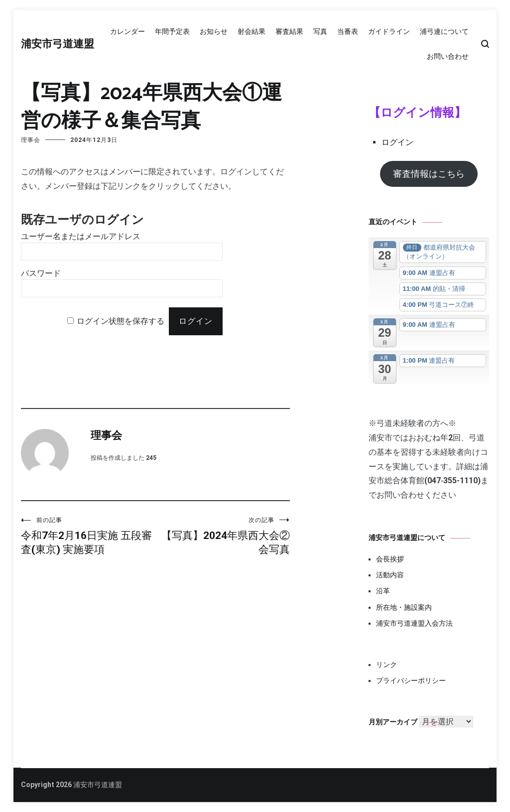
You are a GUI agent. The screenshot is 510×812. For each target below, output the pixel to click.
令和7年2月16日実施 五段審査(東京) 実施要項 (88, 536)
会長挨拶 (390, 559)
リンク (386, 665)
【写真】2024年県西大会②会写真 (223, 536)
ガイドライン (389, 31)
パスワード (41, 273)
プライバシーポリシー (411, 680)
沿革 (383, 591)
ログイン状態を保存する (121, 321)
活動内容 (390, 575)
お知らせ (214, 31)
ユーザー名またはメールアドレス (81, 236)
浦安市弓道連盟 (58, 44)
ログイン (397, 142)
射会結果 (252, 31)
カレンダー (127, 31)
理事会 (31, 140)
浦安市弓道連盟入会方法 (414, 623)
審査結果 (289, 31)
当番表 (348, 31)
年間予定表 (172, 31)
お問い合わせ (448, 56)
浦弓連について (444, 31)
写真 (320, 31)
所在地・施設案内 (404, 607)
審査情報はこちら (429, 174)
